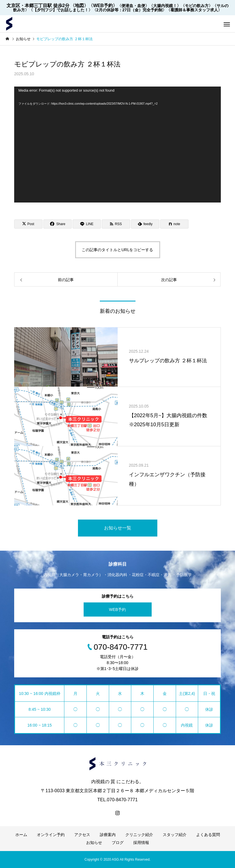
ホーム (21, 835)
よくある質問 (208, 835)
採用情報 (141, 843)
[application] (117, 145)
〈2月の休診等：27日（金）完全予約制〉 (129, 10)
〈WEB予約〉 (103, 6)
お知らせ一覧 (118, 528)
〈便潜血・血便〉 (133, 6)
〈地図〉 (79, 6)
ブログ (118, 843)
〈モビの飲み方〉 (197, 6)
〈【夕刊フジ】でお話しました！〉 (61, 10)
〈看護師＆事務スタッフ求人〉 (194, 10)
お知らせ (94, 843)
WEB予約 (118, 609)
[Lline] (87, 224)
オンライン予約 (51, 835)
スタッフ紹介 (175, 835)
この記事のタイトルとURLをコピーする (117, 250)
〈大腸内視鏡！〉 (165, 6)
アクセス (82, 835)
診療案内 (108, 835)
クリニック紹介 (139, 835)
